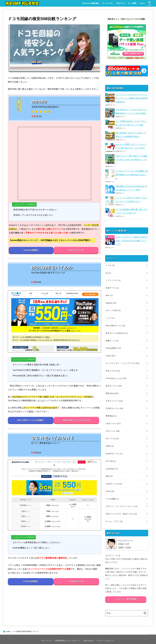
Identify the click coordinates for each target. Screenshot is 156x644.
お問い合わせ (89, 633)
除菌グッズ (112, 337)
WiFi (109, 293)
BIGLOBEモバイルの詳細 (29, 420)
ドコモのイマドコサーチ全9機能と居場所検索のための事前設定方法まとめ (132, 173)
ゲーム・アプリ (114, 514)
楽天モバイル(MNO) (116, 330)
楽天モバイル (114, 381)
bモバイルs (112, 433)
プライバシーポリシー (105, 633)
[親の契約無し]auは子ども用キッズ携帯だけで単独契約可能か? (131, 134)
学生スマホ (113, 366)
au (108, 271)
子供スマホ (120, 3)
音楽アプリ (112, 285)
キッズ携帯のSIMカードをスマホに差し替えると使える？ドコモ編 (131, 123)
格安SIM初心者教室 (73, 638)
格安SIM (112, 389)
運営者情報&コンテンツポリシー (68, 633)
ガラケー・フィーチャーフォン (121, 499)
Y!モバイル (113, 425)
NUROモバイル (114, 448)
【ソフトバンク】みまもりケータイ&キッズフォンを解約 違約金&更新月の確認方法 (132, 98)
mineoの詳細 (30, 250)
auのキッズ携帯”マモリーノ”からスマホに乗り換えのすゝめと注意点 (131, 145)
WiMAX (111, 300)
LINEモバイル (114, 477)
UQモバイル (113, 418)
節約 (109, 470)
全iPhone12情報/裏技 (90, 3)
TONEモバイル (114, 403)
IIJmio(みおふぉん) (116, 374)
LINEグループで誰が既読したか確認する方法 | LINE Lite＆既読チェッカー (131, 159)
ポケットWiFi (113, 307)
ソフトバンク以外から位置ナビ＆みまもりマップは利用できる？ (131, 198)
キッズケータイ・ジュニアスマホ (122, 359)
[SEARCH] (150, 3)
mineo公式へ (75, 250)
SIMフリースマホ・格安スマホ (121, 507)
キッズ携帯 (132, 3)
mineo (142, 3)
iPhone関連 (113, 344)
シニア (110, 315)
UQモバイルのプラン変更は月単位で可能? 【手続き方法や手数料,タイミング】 (132, 239)
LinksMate (112, 462)
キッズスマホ (107, 3)
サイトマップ (47, 633)
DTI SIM (111, 455)
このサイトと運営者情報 (126, 592)
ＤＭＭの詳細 (29, 582)
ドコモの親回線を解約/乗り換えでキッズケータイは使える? (131, 210)
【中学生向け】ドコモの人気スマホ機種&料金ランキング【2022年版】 (131, 111)
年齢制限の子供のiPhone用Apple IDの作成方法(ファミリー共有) (131, 187)
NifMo (110, 440)
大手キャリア (114, 396)
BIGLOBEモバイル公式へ (75, 420)
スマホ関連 (112, 492)
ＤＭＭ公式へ (75, 582)
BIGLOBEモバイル (115, 322)
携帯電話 (111, 411)
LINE (110, 485)
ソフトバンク (113, 278)
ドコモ (110, 263)
